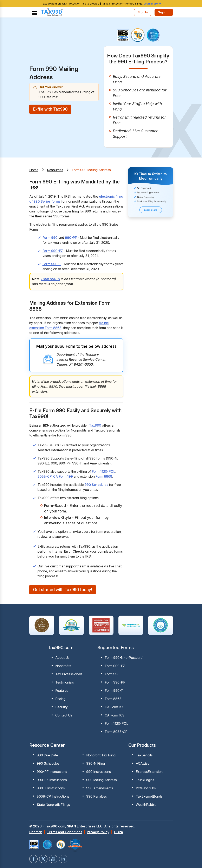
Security (61, 707)
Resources (55, 170)
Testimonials (65, 682)
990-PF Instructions (52, 772)
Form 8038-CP (116, 732)
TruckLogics (145, 780)
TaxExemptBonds (149, 796)
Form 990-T (52, 264)
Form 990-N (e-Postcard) (124, 658)
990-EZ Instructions (52, 780)
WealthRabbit (146, 805)
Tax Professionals (69, 674)
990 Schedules (96, 485)
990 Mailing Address (102, 780)
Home (34, 170)
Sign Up (164, 12)
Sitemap (36, 832)
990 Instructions (99, 772)
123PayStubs (146, 788)
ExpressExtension (149, 772)
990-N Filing (96, 763)
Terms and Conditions (65, 832)
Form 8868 (104, 476)
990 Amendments (100, 788)
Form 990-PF (115, 682)
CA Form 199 (63, 476)
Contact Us (64, 715)
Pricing (60, 699)
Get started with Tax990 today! (63, 590)
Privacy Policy (98, 832)
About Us (62, 658)
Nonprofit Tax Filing (101, 755)
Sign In (143, 12)
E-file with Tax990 (50, 109)
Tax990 (95, 425)
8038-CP (45, 476)
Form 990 (50, 238)
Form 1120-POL (103, 471)
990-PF (71, 238)
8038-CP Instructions (53, 796)
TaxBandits (144, 755)
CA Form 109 (115, 715)
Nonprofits (63, 666)
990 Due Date (47, 755)
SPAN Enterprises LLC (85, 826)
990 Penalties (97, 796)
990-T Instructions (51, 788)
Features (62, 691)
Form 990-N (51, 279)
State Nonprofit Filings (53, 805)
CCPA (119, 832)
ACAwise (143, 763)
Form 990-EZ (53, 251)
